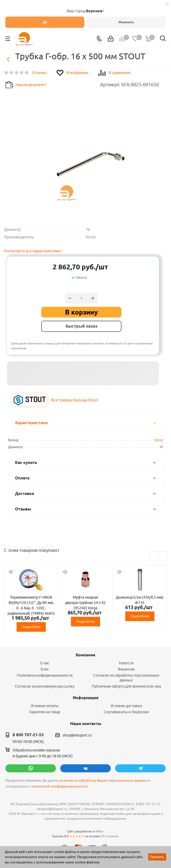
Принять (157, 857)
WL (99, 831)
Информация (86, 698)
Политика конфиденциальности (45, 675)
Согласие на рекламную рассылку (45, 686)
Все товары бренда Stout (75, 400)
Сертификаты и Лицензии (126, 712)
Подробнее (31, 627)
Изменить (126, 22)
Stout (159, 440)
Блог (45, 669)
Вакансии (126, 669)
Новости (126, 663)
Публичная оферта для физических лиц (126, 686)
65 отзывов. (110, 836)
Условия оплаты (45, 706)
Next (163, 556)
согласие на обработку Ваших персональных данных (103, 780)
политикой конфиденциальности (59, 786)
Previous (154, 556)
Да (45, 22)
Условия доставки (126, 706)
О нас (45, 663)
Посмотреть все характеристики (32, 251)
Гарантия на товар (45, 712)
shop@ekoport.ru (77, 735)
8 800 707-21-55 (28, 735)
